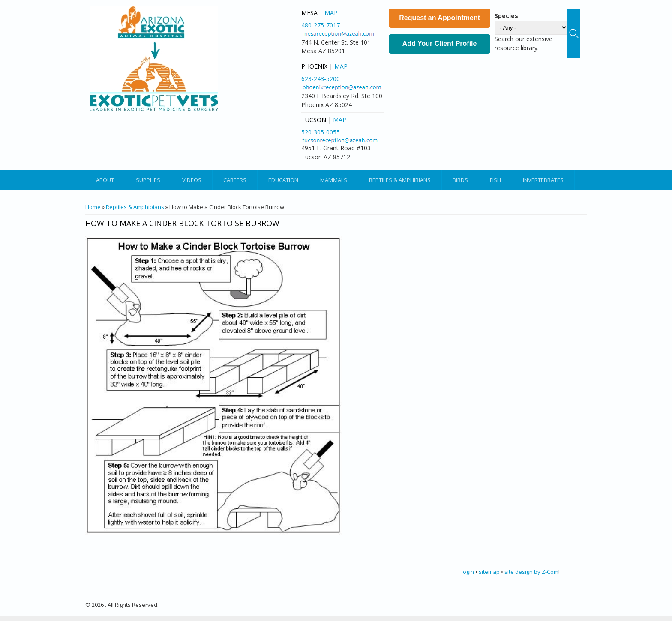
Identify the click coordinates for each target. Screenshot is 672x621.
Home (93, 207)
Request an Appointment (439, 18)
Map (331, 13)
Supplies (148, 180)
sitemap (489, 572)
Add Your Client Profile (440, 43)
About (105, 180)
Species (506, 16)
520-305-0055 (321, 132)
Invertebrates (543, 180)
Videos (192, 180)
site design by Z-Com (531, 572)
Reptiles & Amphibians (400, 180)
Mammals (334, 180)
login (468, 572)
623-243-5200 (321, 79)
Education (283, 180)
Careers (235, 180)
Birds (460, 180)
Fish (495, 180)
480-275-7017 (321, 25)
